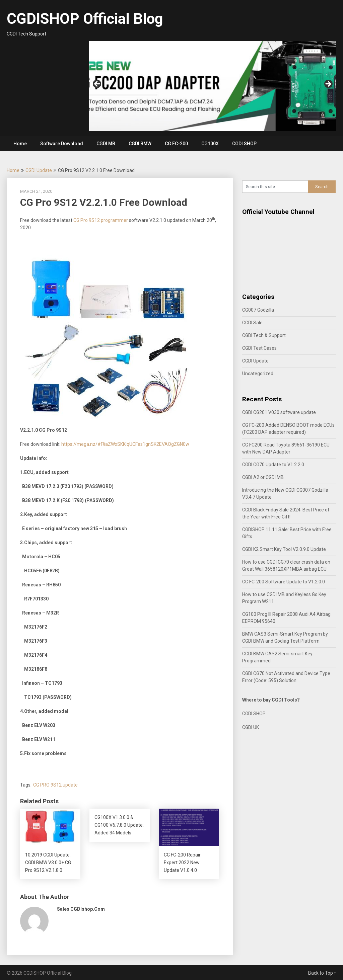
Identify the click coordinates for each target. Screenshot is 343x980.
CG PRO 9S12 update (55, 785)
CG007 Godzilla (258, 310)
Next (328, 84)
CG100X (210, 144)
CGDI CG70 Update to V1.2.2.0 (273, 465)
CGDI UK (251, 727)
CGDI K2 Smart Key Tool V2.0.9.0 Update (284, 549)
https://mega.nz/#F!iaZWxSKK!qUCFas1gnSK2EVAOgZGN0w (125, 444)
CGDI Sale (252, 323)
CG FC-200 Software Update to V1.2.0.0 (284, 582)
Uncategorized (258, 374)
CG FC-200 (176, 144)
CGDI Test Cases (259, 348)
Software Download (62, 144)
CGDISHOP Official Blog (85, 19)
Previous (97, 84)
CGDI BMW (140, 144)
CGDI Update (39, 170)
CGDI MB (106, 144)
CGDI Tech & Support (264, 335)
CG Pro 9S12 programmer (101, 220)
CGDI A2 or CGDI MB (263, 477)
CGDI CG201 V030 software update (279, 412)
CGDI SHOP (244, 144)
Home (20, 144)
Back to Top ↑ (322, 973)
